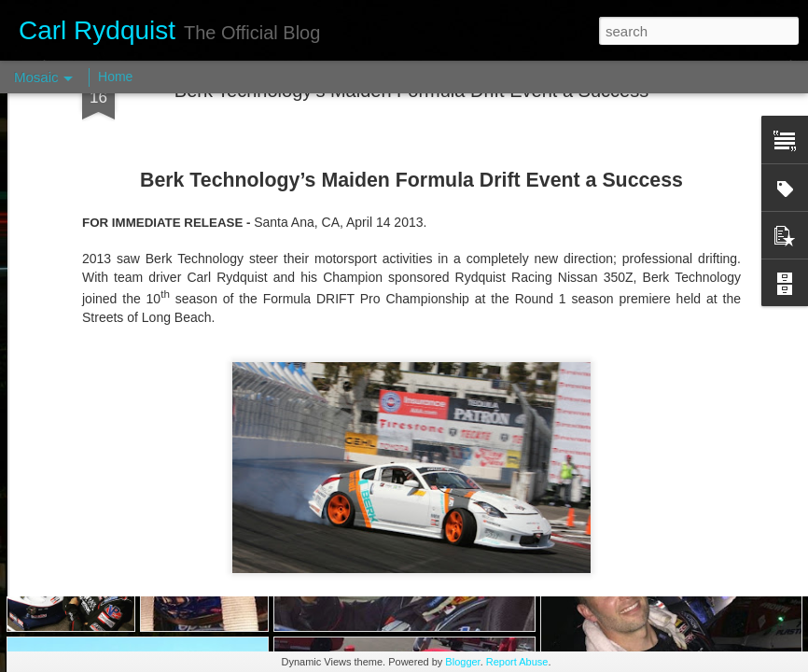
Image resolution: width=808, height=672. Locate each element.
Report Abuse (517, 662)
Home (115, 77)
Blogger (462, 662)
